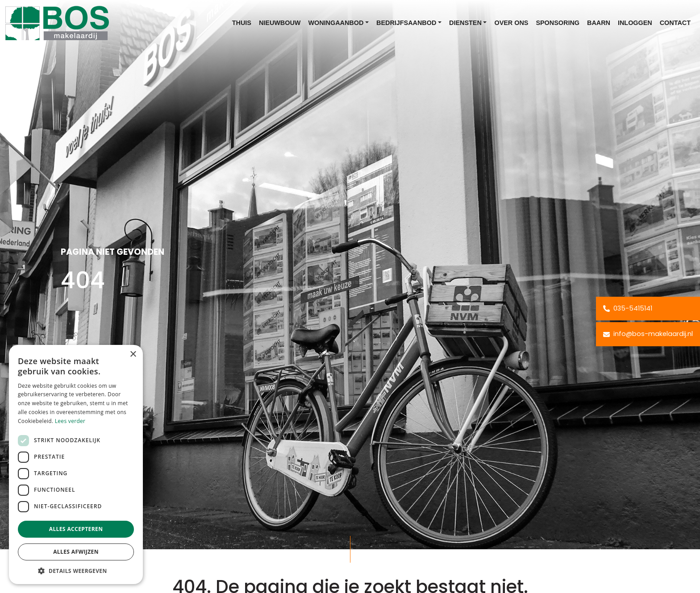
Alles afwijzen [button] (76, 552)
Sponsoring (558, 23)
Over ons (511, 23)
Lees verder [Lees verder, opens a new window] (70, 421)
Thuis (242, 23)
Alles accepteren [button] (76, 529)
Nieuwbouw (280, 23)
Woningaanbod (336, 23)
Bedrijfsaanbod (406, 23)
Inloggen (635, 23)
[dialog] (76, 464)
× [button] (133, 355)
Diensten (465, 23)
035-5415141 (628, 308)
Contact (675, 23)
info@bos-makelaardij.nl (648, 334)
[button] (76, 571)
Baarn (599, 23)
